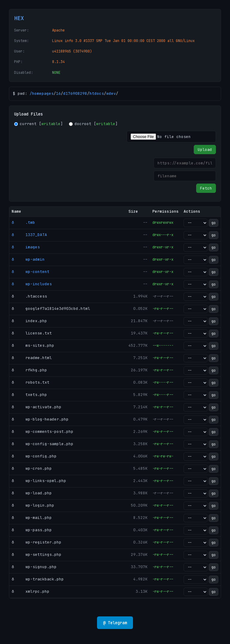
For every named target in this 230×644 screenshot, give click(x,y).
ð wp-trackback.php (38, 579)
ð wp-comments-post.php (43, 431)
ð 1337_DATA (29, 235)
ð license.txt (32, 333)
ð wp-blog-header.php (40, 419)
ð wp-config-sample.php (43, 444)
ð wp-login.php (33, 505)
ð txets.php (29, 395)
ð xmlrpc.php (31, 591)
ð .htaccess (29, 296)
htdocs (97, 93)
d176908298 (75, 93)
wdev (111, 93)
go (214, 223)
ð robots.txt (31, 382)
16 (58, 93)
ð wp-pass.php (32, 530)
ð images (26, 247)
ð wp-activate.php (37, 407)
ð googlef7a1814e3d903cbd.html (51, 309)
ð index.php (29, 321)
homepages (43, 93)
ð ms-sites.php (33, 345)
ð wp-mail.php (32, 518)
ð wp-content (31, 272)
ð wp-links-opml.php (39, 481)
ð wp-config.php (34, 456)
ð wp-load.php (32, 493)
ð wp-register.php (37, 542)
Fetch (206, 188)
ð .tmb (23, 222)
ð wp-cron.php (32, 468)
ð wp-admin (28, 259)
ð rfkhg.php (29, 370)
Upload (205, 150)
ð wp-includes (32, 284)
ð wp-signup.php (34, 567)
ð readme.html (32, 358)
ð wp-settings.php (37, 554)
